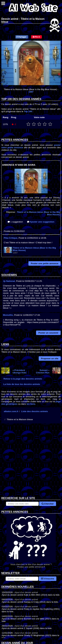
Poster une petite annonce (45, 263)
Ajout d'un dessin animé (26, 592)
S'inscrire (48, 579)
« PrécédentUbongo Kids (19, 371)
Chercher (48, 504)
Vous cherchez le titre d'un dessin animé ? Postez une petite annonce (31, 541)
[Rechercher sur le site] (22, 504)
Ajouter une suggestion (41, 222)
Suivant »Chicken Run (43, 371)
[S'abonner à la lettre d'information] (22, 579)
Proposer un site (50, 358)
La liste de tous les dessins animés (22, 384)
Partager (21, 37)
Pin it (36, 37)
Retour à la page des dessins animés (23, 379)
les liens (31, 404)
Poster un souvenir (48, 333)
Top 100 (28, 111)
